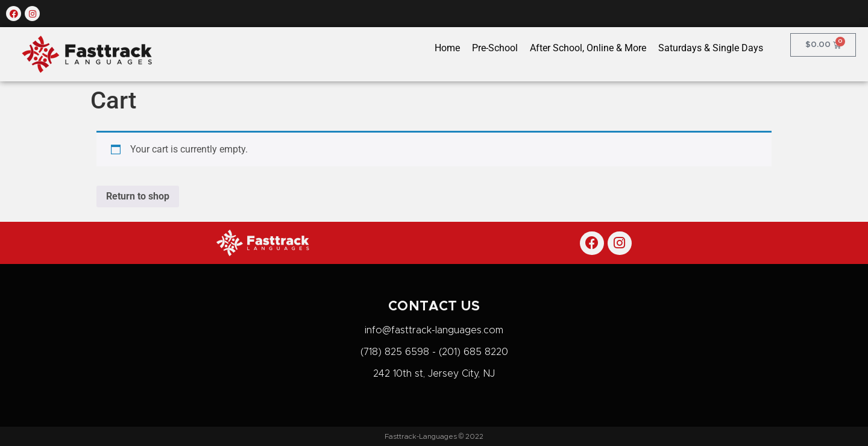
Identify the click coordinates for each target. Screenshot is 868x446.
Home (447, 48)
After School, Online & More (588, 48)
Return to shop (138, 196)
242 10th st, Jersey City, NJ (434, 374)
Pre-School (495, 48)
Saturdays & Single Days (711, 48)
